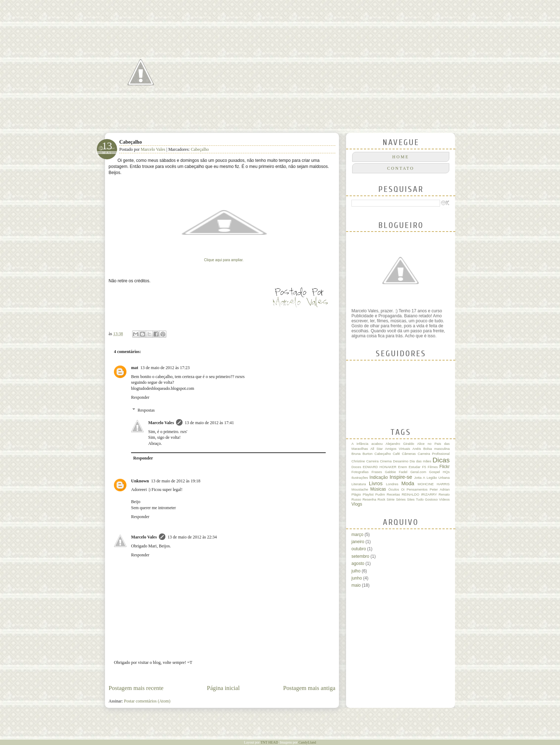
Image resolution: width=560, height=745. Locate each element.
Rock (381, 499)
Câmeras (409, 454)
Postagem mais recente (136, 688)
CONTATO (401, 168)
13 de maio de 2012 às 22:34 (192, 537)
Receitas (393, 494)
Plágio (356, 494)
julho (356, 571)
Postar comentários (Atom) (147, 701)
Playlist (368, 494)
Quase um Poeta (185, 31)
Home (401, 157)
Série (391, 499)
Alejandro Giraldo (400, 444)
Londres (392, 484)
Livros (376, 483)
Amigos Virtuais (397, 449)
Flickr (444, 467)
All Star (377, 449)
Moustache (360, 489)
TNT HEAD (269, 742)
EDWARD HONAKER (380, 467)
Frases (377, 472)
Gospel (434, 472)
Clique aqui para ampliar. (224, 260)
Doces (356, 467)
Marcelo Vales (154, 149)
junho (357, 578)
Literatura (359, 484)
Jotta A (420, 478)
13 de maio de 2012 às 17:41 (209, 423)
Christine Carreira (365, 461)
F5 (424, 467)
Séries (401, 499)
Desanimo (401, 461)
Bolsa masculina (436, 449)
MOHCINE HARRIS (434, 484)
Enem (403, 467)
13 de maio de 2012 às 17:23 (165, 368)
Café (396, 454)
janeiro (358, 542)
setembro (360, 556)
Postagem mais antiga (309, 688)
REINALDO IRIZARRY (419, 494)
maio (356, 585)
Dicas (441, 460)
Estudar (414, 467)
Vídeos (444, 499)
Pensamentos (417, 489)
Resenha (369, 499)
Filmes (433, 467)
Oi (403, 489)
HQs (446, 472)
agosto (358, 563)
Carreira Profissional (434, 454)
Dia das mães (420, 461)
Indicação (379, 477)
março (357, 535)
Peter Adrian (440, 489)
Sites (411, 499)
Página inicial (223, 688)
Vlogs (357, 504)
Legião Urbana (438, 478)
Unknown (140, 481)
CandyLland (307, 742)
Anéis (417, 449)
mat (135, 368)
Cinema (386, 461)
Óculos (394, 489)
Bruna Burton (362, 454)
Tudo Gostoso (427, 499)
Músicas (378, 489)
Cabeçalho (200, 149)
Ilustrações (360, 478)
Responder (140, 397)
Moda (408, 483)
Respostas (146, 410)
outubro (359, 549)
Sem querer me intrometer (154, 508)
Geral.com (418, 472)
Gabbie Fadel (396, 472)
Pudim (380, 494)
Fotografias (360, 472)
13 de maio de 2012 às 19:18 (176, 481)
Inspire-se (401, 477)
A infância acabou (367, 444)
